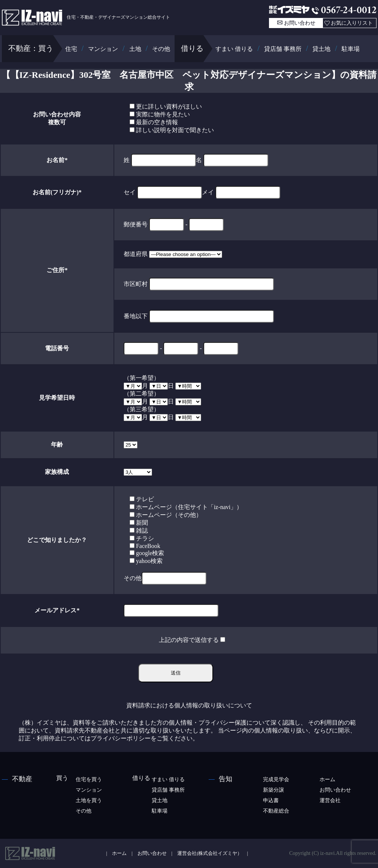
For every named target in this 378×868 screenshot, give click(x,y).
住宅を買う (89, 779)
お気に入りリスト (352, 23)
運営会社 (330, 800)
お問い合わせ (300, 23)
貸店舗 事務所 (283, 49)
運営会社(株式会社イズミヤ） (210, 853)
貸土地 (321, 49)
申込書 (271, 800)
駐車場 (351, 49)
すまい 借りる (234, 49)
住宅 (71, 49)
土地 (135, 49)
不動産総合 (276, 811)
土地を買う (89, 800)
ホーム (327, 779)
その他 (161, 49)
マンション (103, 49)
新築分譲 (273, 790)
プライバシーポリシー (121, 738)
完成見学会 (276, 779)
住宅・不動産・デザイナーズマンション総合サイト (86, 17)
